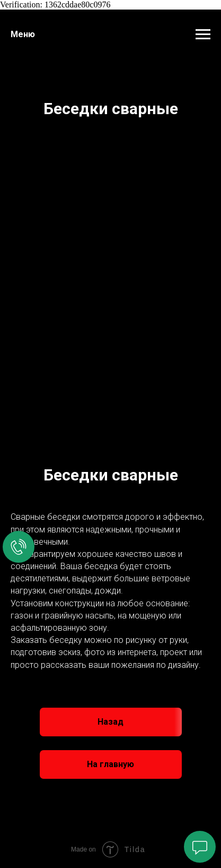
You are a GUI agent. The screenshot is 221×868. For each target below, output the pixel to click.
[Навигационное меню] (203, 35)
